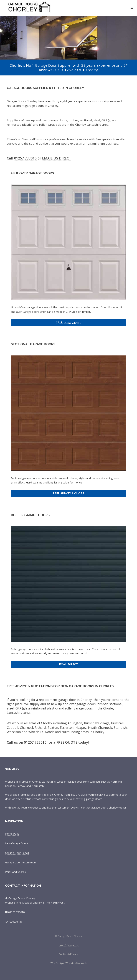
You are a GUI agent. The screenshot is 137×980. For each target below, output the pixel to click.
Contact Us (15, 922)
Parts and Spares (15, 872)
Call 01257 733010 (69, 322)
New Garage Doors (17, 843)
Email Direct (69, 664)
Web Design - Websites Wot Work (69, 963)
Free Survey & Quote (68, 493)
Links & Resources (69, 945)
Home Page (12, 834)
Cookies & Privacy (68, 954)
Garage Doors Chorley (33, 6)
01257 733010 (74, 70)
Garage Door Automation (20, 862)
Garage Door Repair (17, 853)
